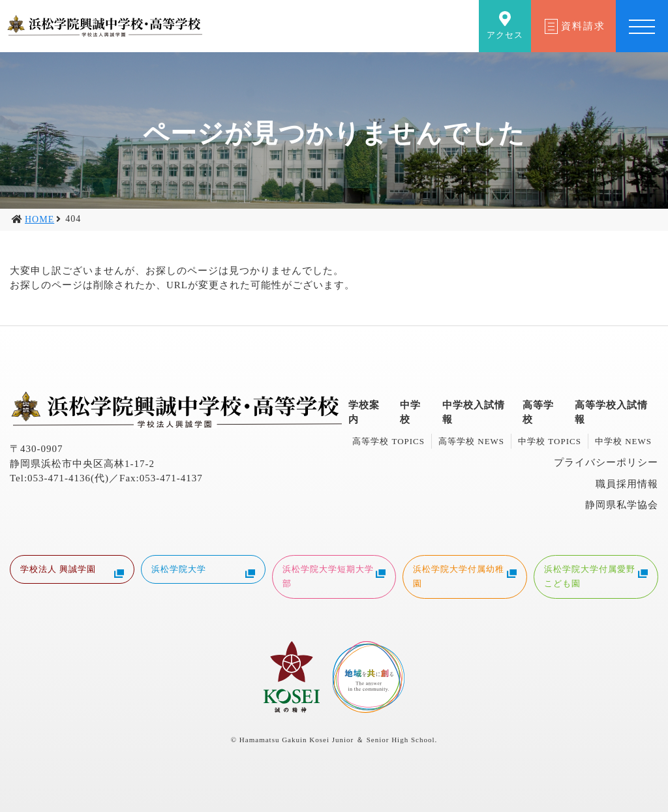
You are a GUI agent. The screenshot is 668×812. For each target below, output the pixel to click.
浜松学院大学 (203, 571)
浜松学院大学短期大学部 (334, 576)
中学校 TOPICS (550, 441)
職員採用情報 (627, 484)
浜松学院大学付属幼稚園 (465, 576)
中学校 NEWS (623, 441)
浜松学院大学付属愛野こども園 (596, 576)
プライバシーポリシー (606, 462)
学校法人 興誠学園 (72, 571)
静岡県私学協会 (622, 505)
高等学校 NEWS (471, 441)
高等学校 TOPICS (388, 441)
